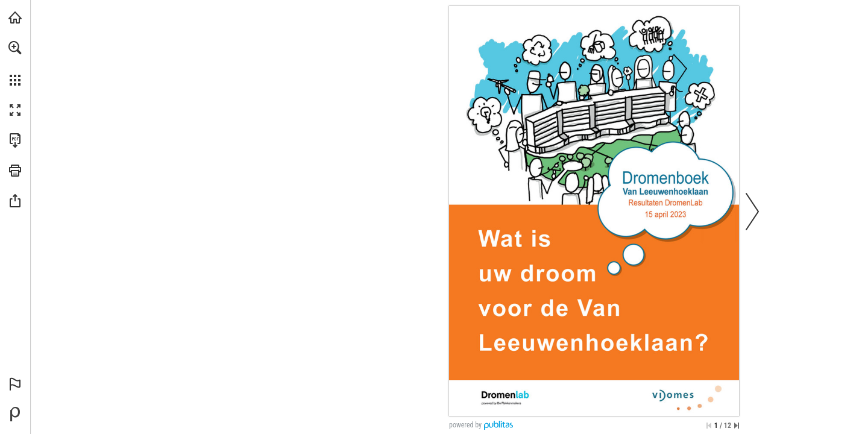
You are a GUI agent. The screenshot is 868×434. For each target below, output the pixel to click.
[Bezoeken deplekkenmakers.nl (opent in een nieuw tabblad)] (15, 17)
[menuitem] (15, 63)
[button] (15, 48)
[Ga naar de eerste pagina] (709, 426)
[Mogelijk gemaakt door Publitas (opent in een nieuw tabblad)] (15, 414)
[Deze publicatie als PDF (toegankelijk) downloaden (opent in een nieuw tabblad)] (15, 140)
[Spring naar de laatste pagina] (737, 426)
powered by (465, 425)
